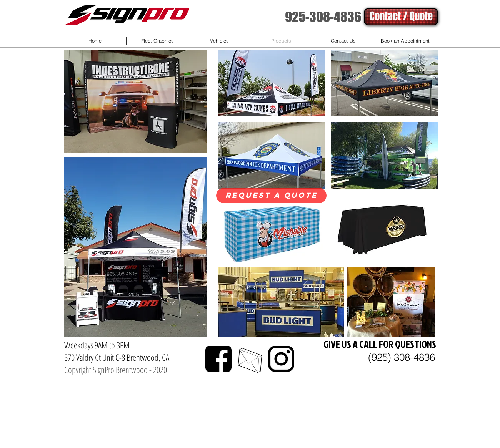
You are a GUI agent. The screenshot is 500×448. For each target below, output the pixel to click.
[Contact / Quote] (401, 17)
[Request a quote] (271, 196)
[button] (272, 83)
